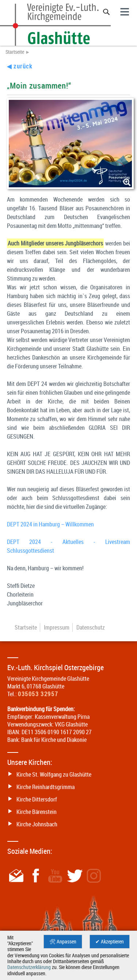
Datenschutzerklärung (29, 967)
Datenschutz (91, 627)
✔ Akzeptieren (110, 942)
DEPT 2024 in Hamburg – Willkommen (50, 524)
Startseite (15, 52)
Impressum (57, 627)
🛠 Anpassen (63, 942)
